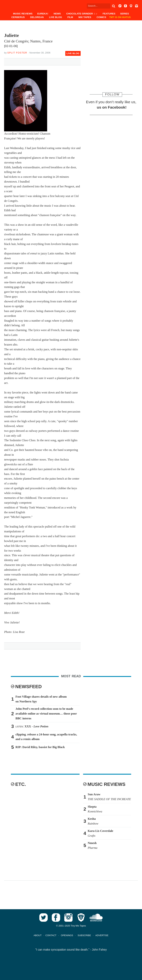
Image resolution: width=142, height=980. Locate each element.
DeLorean (37, 17)
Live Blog (56, 17)
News (57, 14)
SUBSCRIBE (84, 935)
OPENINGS (67, 935)
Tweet (24, 61)
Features (109, 14)
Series (124, 14)
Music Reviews (23, 14)
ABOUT (38, 935)
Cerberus (18, 17)
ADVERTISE (102, 935)
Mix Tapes (85, 17)
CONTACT (51, 935)
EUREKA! (43, 14)
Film (70, 17)
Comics (101, 17)
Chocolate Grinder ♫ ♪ (82, 14)
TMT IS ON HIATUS (120, 17)
